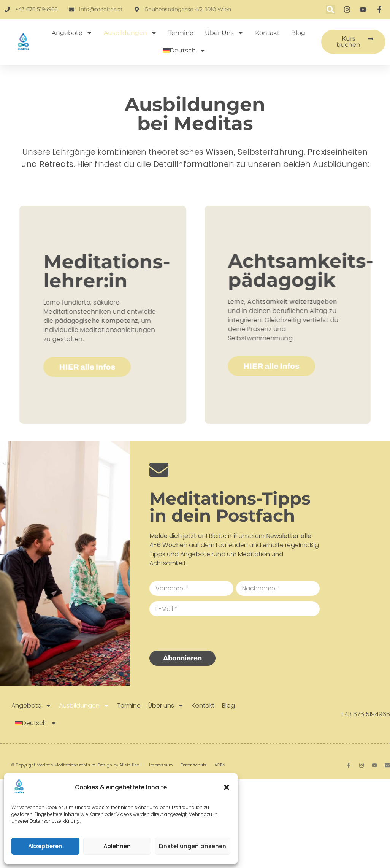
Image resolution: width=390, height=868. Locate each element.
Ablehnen (117, 846)
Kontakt (267, 33)
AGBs (220, 765)
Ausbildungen (130, 33)
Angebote (72, 33)
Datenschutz (194, 765)
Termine (181, 33)
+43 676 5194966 (365, 714)
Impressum (161, 765)
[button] (227, 787)
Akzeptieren (45, 846)
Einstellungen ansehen (193, 846)
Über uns (224, 33)
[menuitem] (184, 51)
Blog (298, 33)
